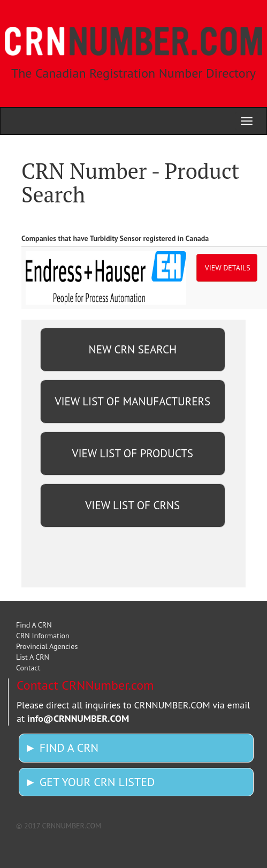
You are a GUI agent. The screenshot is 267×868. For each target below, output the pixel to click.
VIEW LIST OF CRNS (132, 505)
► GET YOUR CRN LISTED (90, 782)
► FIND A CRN (62, 748)
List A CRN (33, 657)
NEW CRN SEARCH (133, 349)
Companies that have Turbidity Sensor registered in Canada (115, 238)
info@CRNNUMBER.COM (78, 718)
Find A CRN (34, 625)
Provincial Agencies (47, 646)
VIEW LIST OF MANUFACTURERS (132, 401)
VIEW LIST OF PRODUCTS (133, 453)
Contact (28, 668)
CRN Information (43, 636)
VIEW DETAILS (228, 268)
